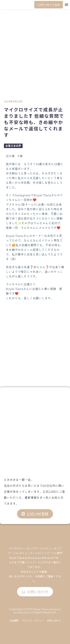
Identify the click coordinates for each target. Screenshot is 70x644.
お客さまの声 (13, 146)
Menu (66, 5)
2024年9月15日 (13, 101)
